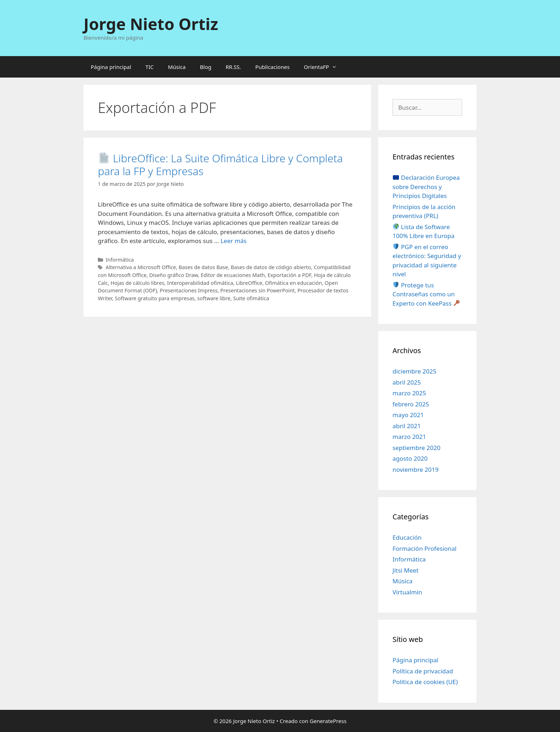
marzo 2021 (409, 437)
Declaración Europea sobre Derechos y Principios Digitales (426, 187)
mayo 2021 (408, 415)
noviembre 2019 (416, 469)
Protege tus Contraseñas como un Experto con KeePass (426, 294)
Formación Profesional (424, 548)
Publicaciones (272, 67)
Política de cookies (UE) (425, 682)
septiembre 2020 (416, 448)
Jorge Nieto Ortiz (151, 24)
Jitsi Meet (406, 570)
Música (177, 67)
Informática (120, 260)
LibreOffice (249, 283)
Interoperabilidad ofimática (200, 283)
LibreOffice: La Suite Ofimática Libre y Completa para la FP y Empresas (220, 165)
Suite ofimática (251, 298)
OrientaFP (324, 67)
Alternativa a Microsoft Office (141, 267)
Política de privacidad (423, 671)
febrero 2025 (411, 404)
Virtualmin (407, 592)
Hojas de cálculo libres (138, 283)
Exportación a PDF (289, 275)
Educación (407, 537)
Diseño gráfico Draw (174, 275)
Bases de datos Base (203, 267)
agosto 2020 (410, 458)
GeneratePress (328, 721)
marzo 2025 (409, 393)
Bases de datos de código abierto (271, 267)
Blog (206, 67)
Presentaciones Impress (189, 290)
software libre (214, 298)
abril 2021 (407, 426)
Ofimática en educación (293, 283)
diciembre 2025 (414, 371)
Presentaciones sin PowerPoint (257, 290)
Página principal (111, 67)
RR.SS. (233, 67)
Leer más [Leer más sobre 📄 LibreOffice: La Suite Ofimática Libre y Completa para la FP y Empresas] (233, 241)
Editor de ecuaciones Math (233, 275)
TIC (149, 67)
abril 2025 (407, 382)
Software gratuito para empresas (155, 298)
